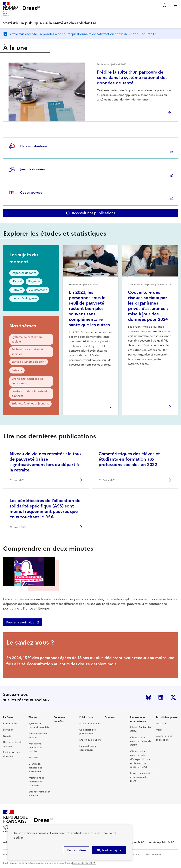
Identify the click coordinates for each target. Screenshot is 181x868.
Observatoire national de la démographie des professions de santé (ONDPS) (140, 759)
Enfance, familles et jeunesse (30, 404)
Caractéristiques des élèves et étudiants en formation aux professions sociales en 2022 (129, 459)
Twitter (173, 697)
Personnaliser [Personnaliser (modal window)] (76, 850)
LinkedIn (161, 697)
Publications (86, 717)
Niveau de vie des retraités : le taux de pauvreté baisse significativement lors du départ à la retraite (46, 462)
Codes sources (31, 192)
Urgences (34, 281)
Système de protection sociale (27, 339)
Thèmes (33, 717)
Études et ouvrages (90, 724)
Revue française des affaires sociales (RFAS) (141, 777)
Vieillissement (38, 290)
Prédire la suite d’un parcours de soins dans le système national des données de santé (132, 78)
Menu (176, 5)
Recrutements (153, 854)
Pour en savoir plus (20, 622)
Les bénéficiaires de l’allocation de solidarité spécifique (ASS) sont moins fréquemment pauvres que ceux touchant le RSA (45, 509)
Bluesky (148, 697)
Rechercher (165, 5)
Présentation (10, 724)
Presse (159, 730)
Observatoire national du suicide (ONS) (141, 741)
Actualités (161, 724)
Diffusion (8, 730)
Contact (134, 854)
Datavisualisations (34, 146)
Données (110, 717)
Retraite (17, 290)
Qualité (7, 736)
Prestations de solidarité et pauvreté (29, 394)
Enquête (146, 34)
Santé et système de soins (29, 362)
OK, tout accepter (109, 850)
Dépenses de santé (24, 273)
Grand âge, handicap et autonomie (27, 381)
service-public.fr (159, 842)
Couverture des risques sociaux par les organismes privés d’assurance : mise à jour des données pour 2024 (148, 306)
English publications (90, 740)
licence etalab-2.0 (82, 863)
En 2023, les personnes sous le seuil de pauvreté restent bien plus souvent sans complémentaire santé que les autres (89, 309)
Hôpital (17, 281)
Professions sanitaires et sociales (27, 352)
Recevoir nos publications (93, 213)
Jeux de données (33, 169)
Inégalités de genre (24, 298)
